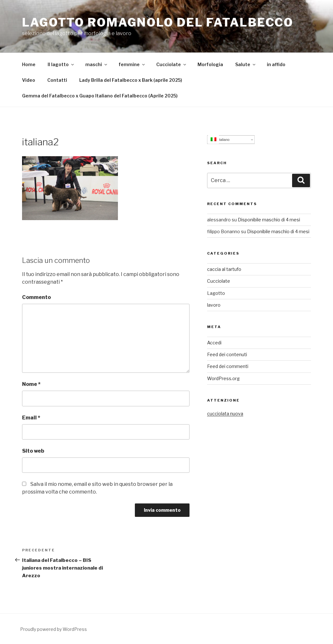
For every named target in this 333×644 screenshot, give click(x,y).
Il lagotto (61, 64)
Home (29, 64)
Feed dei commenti (228, 366)
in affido (276, 64)
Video (29, 80)
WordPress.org (223, 378)
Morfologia (210, 64)
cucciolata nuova (225, 414)
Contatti (57, 80)
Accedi (214, 343)
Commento (36, 297)
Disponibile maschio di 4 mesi (269, 220)
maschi (97, 64)
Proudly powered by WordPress (54, 629)
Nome (31, 384)
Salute (246, 64)
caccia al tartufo (224, 269)
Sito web (33, 451)
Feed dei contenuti (227, 354)
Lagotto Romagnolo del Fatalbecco (158, 22)
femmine (132, 64)
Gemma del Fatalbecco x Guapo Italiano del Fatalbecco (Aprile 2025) (100, 96)
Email (31, 418)
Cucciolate (172, 64)
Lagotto (216, 293)
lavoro (214, 305)
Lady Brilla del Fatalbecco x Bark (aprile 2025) (131, 80)
